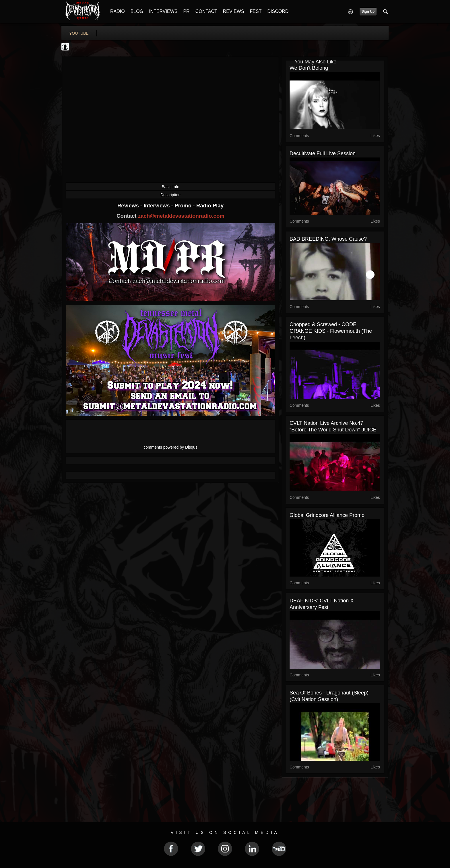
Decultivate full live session (323, 153)
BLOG (137, 11)
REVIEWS (234, 11)
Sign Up (368, 11)
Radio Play (210, 206)
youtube (79, 33)
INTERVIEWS (163, 11)
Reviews (129, 206)
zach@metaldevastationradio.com (181, 216)
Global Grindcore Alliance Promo (327, 515)
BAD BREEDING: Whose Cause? (328, 239)
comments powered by (170, 447)
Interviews (157, 206)
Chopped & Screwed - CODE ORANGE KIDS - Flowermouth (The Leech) (331, 331)
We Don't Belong (309, 68)
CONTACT (206, 11)
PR (186, 11)
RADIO (118, 11)
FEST (256, 11)
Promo (184, 206)
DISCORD (278, 11)
